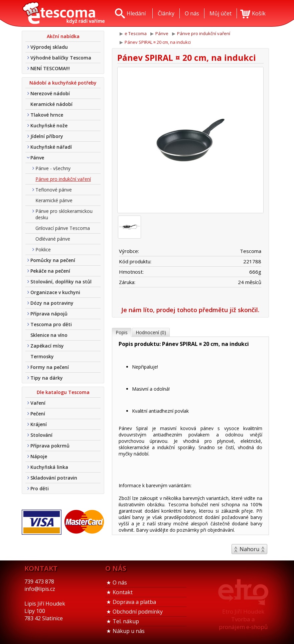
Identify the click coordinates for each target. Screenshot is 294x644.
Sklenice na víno (49, 335)
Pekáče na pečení (50, 271)
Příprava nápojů (49, 314)
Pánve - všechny (53, 168)
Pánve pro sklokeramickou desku (64, 214)
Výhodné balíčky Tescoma (61, 58)
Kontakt (123, 592)
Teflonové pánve (54, 190)
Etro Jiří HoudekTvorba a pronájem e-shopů (243, 619)
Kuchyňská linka (49, 467)
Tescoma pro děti (51, 324)
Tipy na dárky (47, 378)
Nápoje (39, 456)
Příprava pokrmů (50, 446)
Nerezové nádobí (50, 93)
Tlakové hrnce (47, 115)
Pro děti (40, 488)
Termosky (42, 356)
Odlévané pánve (53, 239)
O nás (120, 583)
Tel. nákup (126, 621)
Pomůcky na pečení (53, 260)
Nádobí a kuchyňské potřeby (63, 83)
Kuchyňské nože (49, 125)
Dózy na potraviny (52, 303)
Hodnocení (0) (151, 332)
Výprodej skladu (49, 47)
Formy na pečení (50, 367)
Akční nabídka (63, 36)
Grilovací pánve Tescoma (63, 228)
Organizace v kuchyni (55, 292)
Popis (122, 332)
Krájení (39, 424)
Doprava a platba (134, 602)
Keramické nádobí (51, 104)
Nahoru (249, 549)
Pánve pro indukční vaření (63, 179)
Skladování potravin (54, 478)
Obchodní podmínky (138, 612)
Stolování (41, 435)
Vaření (38, 403)
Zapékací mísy (47, 346)
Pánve (37, 158)
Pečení (38, 414)
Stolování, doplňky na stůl (61, 282)
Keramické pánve (54, 200)
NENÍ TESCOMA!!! (50, 68)
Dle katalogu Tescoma (63, 392)
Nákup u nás (129, 631)
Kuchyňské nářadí (51, 147)
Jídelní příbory (47, 136)
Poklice (43, 249)
